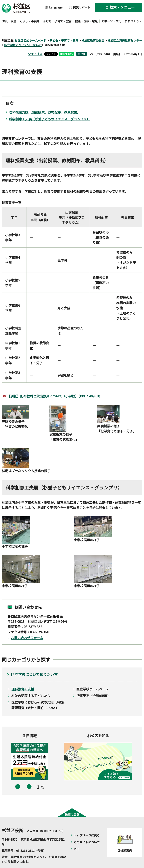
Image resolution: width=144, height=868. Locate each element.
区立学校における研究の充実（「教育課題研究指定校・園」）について (38, 695)
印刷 (83, 44)
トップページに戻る (87, 825)
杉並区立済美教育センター (125, 30)
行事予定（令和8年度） (93, 685)
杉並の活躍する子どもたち (31, 685)
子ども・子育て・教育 (64, 30)
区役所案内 (125, 840)
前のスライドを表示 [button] (18, 776)
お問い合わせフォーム (27, 627)
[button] (54, 7)
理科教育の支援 (23, 678)
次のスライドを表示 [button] (29, 776)
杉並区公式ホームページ (31, 30)
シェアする (35, 43)
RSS (76, 839)
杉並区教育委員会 (93, 30)
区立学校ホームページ (92, 678)
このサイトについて (87, 832)
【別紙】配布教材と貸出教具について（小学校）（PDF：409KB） (55, 386)
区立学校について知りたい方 (23, 35)
